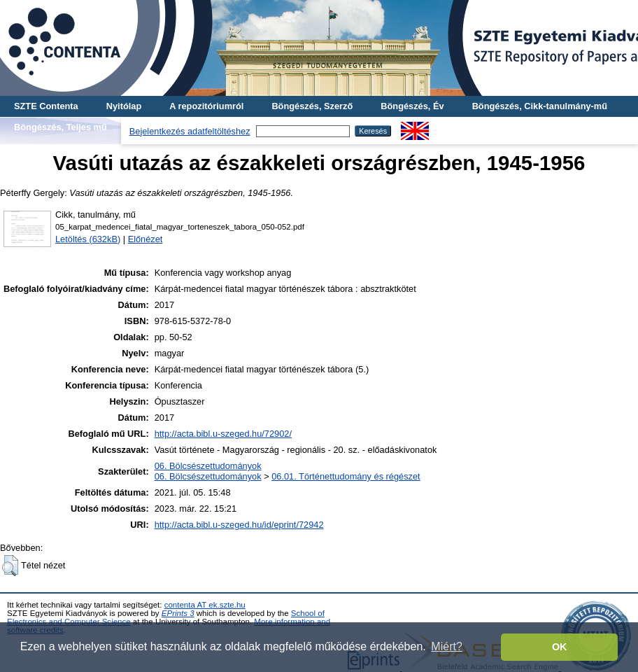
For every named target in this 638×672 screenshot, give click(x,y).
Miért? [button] (446, 646)
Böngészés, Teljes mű (61, 127)
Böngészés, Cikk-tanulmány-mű (540, 106)
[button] (10, 566)
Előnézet (146, 239)
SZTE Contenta (46, 106)
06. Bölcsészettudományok (208, 466)
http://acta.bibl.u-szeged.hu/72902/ (223, 434)
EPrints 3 (178, 613)
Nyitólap (124, 106)
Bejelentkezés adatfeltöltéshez (190, 131)
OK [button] (560, 647)
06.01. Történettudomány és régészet (346, 476)
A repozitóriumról (206, 106)
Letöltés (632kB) (88, 239)
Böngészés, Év (412, 106)
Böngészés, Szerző (312, 106)
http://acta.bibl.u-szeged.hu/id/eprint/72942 (239, 525)
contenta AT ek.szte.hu (205, 605)
